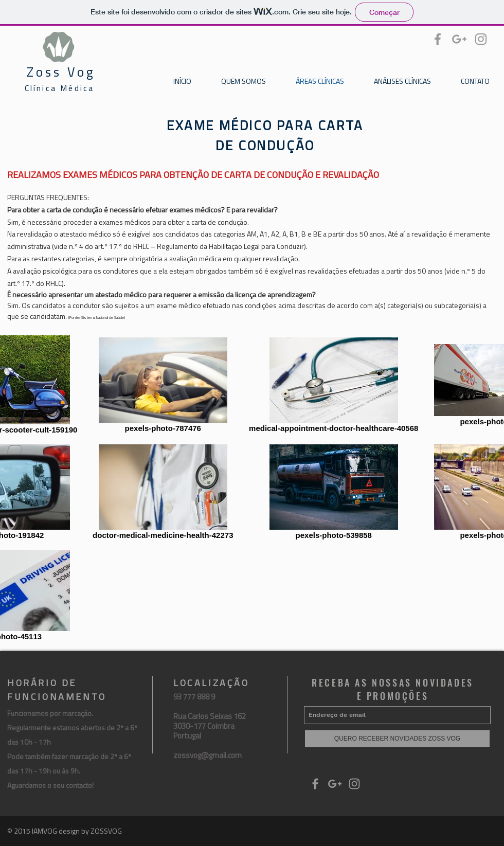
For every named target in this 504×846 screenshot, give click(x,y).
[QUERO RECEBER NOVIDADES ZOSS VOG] (397, 739)
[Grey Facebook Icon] (438, 39)
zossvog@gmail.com (208, 755)
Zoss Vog (61, 72)
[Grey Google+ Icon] (459, 39)
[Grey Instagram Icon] (481, 39)
